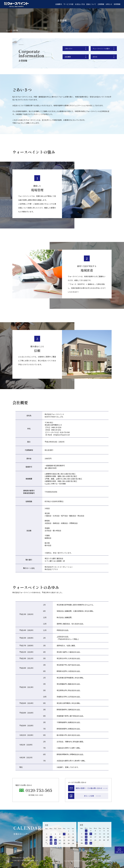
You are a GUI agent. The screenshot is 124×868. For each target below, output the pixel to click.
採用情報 (117, 4)
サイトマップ (92, 857)
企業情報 (101, 4)
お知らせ (109, 4)
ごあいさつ (68, 49)
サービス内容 (68, 4)
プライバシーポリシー (105, 857)
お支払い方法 (80, 4)
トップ (8, 30)
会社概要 (68, 57)
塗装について (91, 4)
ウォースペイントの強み (101, 49)
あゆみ (95, 57)
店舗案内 (59, 4)
